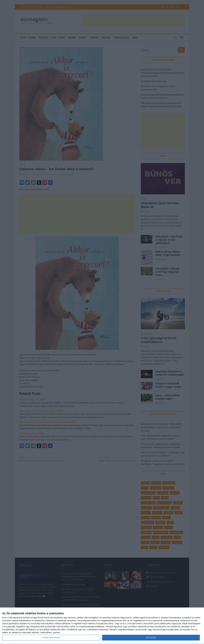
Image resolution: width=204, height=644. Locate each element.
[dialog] (102, 626)
